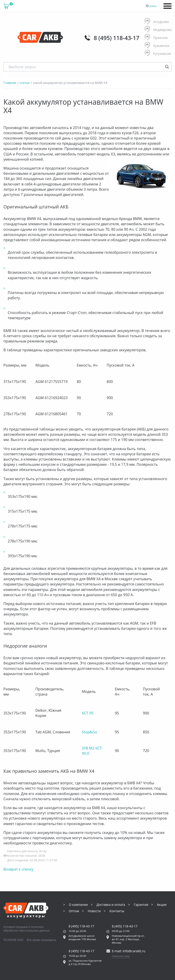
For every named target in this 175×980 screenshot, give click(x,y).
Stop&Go (89, 732)
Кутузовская (158, 54)
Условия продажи (15, 927)
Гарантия (141, 905)
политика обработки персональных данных (27, 929)
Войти (153, 6)
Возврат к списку (18, 869)
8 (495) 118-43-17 (116, 38)
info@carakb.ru (134, 951)
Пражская (156, 38)
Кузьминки (157, 46)
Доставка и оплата (111, 905)
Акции (162, 905)
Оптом (74, 911)
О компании (78, 905)
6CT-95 (88, 713)
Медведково (158, 30)
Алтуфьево (157, 22)
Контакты (117, 911)
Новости (94, 911)
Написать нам (121, 956)
